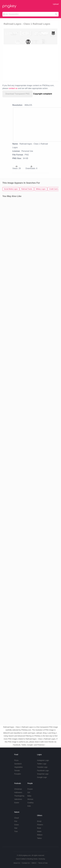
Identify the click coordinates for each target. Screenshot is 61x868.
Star (16, 828)
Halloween (18, 792)
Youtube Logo (42, 767)
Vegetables (18, 767)
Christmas (18, 789)
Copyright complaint (43, 94)
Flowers (40, 825)
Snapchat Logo (43, 774)
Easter (17, 803)
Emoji (39, 821)
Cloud (16, 818)
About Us (17, 863)
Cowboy (30, 803)
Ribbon (40, 835)
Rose (39, 828)
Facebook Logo (43, 771)
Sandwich (18, 764)
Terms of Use (43, 863)
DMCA (34, 863)
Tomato (17, 771)
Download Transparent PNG (18, 94)
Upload (56, 4)
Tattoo (39, 838)
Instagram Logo (43, 760)
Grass (16, 825)
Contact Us (26, 863)
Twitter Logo (42, 764)
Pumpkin (18, 774)
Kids (29, 806)
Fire (16, 821)
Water (39, 831)
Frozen (30, 789)
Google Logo (42, 777)
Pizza (16, 760)
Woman (30, 799)
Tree (16, 831)
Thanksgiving (19, 796)
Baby (29, 796)
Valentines (18, 799)
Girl (29, 792)
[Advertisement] (29, 63)
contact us (13, 88)
